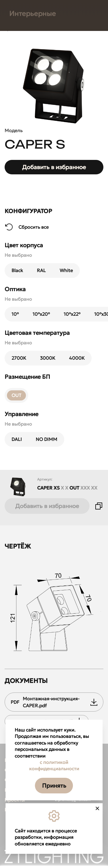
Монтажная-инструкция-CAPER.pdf (54, 702)
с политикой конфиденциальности (54, 765)
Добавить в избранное (47, 506)
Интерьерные (33, 340)
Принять (54, 786)
